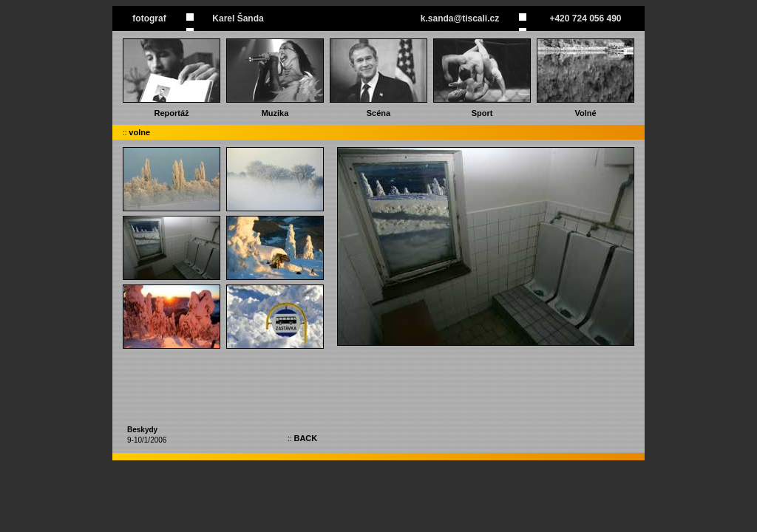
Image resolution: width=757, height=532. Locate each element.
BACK (305, 438)
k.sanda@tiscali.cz (460, 18)
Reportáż (171, 113)
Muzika (275, 113)
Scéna (378, 113)
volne (139, 132)
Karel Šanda (238, 18)
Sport (482, 113)
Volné (585, 113)
